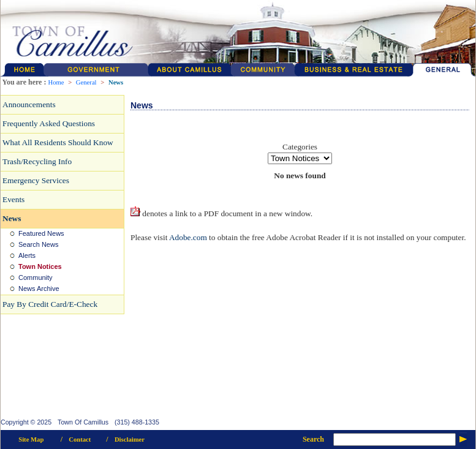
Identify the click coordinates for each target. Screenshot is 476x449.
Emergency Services (36, 180)
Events (13, 199)
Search (313, 439)
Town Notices (40, 266)
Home (56, 82)
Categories (300, 147)
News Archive (39, 289)
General (86, 82)
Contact (80, 440)
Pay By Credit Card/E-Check (50, 304)
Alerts (27, 255)
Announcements (29, 104)
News (116, 82)
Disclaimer (130, 440)
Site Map (31, 440)
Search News (38, 244)
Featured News (41, 233)
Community (36, 277)
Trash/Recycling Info (37, 161)
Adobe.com (188, 237)
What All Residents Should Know (58, 142)
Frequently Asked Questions (49, 123)
